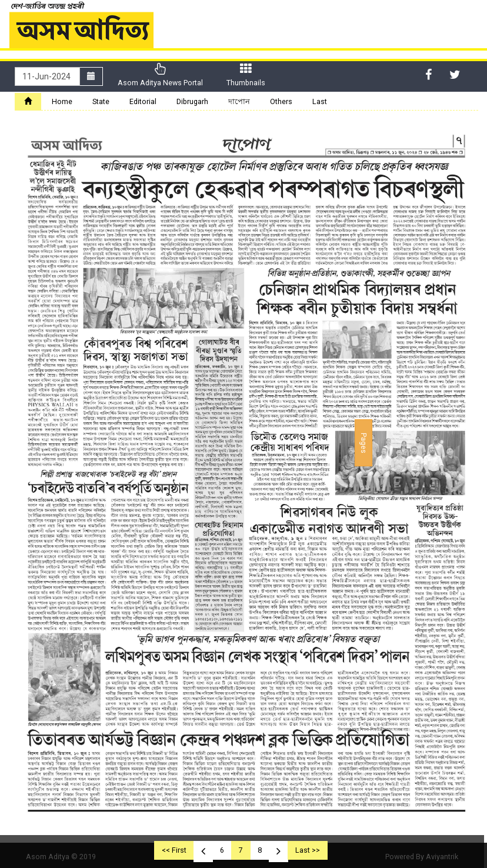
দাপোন (239, 101)
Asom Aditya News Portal (160, 75)
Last (320, 101)
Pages (364, 443)
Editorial (143, 101)
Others (281, 101)
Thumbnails (246, 75)
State (101, 101)
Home (62, 101)
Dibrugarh (192, 101)
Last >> (308, 850)
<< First (174, 850)
